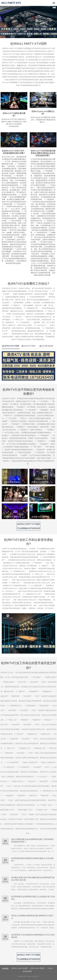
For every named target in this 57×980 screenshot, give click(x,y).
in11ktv (50, 968)
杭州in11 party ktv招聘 (19, 968)
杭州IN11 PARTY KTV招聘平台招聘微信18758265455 (28, 526)
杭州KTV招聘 (28, 346)
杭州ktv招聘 (27, 971)
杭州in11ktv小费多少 (38, 968)
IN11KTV (36, 976)
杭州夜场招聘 (46, 346)
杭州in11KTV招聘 (11, 346)
